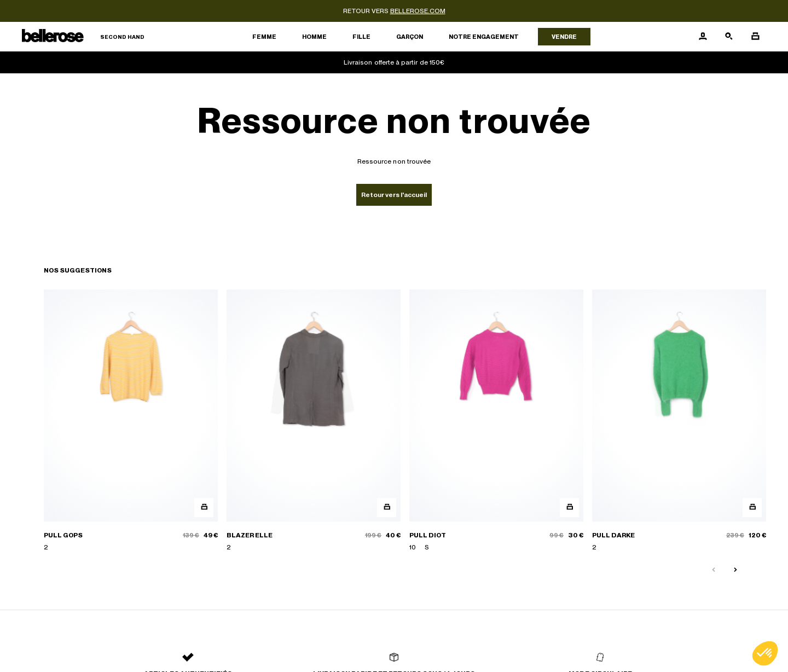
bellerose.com (418, 11)
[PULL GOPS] (131, 421)
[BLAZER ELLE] (314, 421)
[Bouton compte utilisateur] (703, 37)
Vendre (564, 37)
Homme (314, 37)
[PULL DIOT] (496, 421)
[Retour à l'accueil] (83, 37)
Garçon (410, 37)
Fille (361, 37)
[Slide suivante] (735, 570)
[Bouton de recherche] (729, 37)
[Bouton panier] (755, 37)
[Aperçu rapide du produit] (204, 508)
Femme (264, 37)
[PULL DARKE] (679, 421)
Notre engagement (484, 37)
